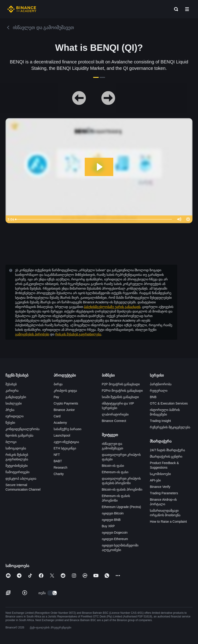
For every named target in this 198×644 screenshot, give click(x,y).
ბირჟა (58, 384)
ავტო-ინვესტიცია (66, 442)
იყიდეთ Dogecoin (115, 533)
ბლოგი (11, 442)
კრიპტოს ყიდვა (65, 391)
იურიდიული (15, 416)
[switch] (52, 593)
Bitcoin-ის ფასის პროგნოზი (122, 489)
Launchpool (62, 435)
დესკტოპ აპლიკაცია (21, 478)
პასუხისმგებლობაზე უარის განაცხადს (112, 307)
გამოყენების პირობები (32, 334)
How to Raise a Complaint (168, 522)
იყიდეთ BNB (111, 520)
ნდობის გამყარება (19, 435)
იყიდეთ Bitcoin (113, 513)
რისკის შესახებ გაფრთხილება (78, 334)
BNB (153, 397)
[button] (187, 9)
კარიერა (12, 391)
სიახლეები (14, 403)
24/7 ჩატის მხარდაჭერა (167, 450)
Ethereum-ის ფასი (115, 472)
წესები (10, 423)
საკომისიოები (160, 474)
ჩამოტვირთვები (17, 472)
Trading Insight (160, 421)
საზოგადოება (16, 448)
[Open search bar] (175, 9)
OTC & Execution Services (169, 403)
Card (57, 416)
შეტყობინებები (17, 466)
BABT (58, 461)
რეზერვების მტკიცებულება (170, 427)
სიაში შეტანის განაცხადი (120, 397)
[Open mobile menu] (187, 9)
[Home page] (22, 9)
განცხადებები (16, 397)
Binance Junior (64, 410)
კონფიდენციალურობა (22, 429)
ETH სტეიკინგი (65, 448)
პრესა (10, 410)
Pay (56, 397)
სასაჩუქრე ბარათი (67, 429)
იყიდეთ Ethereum (115, 539)
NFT (57, 455)
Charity (59, 474)
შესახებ (11, 384)
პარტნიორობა (161, 384)
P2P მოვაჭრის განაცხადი (121, 384)
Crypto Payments (66, 403)
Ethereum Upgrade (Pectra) (121, 507)
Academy (60, 423)
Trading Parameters (164, 493)
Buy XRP (108, 526)
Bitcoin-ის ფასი (113, 466)
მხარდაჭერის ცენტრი (166, 457)
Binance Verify (160, 487)
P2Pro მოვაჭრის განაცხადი (122, 391)
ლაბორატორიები (115, 414)
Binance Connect (114, 421)
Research (61, 467)
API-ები (155, 480)
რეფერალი (159, 391)
